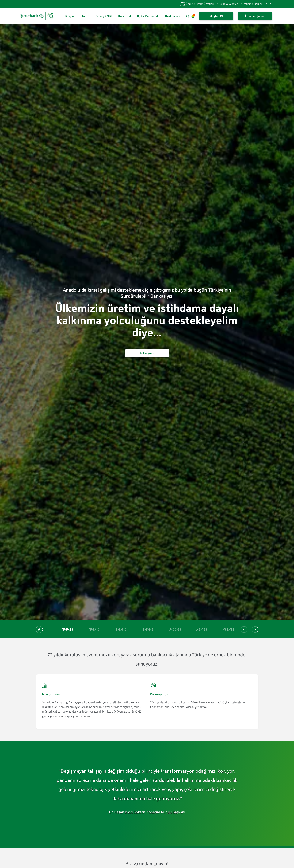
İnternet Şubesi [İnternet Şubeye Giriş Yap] (255, 16)
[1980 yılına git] (121, 630)
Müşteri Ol (216, 16)
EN (270, 4)
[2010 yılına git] (202, 630)
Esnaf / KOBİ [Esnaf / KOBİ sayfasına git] (104, 16)
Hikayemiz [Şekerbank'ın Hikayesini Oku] (147, 353)
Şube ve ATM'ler (229, 4)
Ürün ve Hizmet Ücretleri (197, 4)
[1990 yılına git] (148, 630)
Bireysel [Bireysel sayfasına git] (70, 16)
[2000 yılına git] (175, 630)
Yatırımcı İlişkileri (253, 4)
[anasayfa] (38, 16)
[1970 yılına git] (94, 630)
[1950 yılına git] (68, 630)
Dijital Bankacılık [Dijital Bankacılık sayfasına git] (148, 16)
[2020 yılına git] (228, 630)
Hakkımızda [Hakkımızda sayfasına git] (173, 16)
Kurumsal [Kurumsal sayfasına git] (124, 16)
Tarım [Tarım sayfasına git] (85, 16)
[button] (244, 630)
